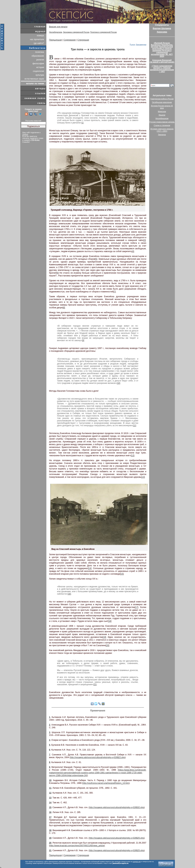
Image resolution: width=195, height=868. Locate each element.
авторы (40, 88)
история (40, 67)
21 (95, 685)
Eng (169, 1)
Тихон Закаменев (138, 45)
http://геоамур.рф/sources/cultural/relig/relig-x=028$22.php (98, 757)
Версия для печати (58, 27)
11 (134, 425)
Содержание (70, 40)
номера (40, 36)
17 (136, 607)
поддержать (2, 37)
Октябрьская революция (162, 102)
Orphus (25, 134)
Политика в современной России (104, 32)
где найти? (39, 43)
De (173, 1)
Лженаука (162, 135)
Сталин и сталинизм (162, 125)
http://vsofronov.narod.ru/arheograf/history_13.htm (106, 783)
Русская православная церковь (162, 122)
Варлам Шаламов (162, 28)
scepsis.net (137, 862)
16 (69, 594)
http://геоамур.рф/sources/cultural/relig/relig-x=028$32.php (117, 807)
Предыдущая (55, 40)
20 (107, 645)
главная (40, 26)
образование (38, 56)
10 (119, 383)
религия (40, 60)
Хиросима (162, 32)
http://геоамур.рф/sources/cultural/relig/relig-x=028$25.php (117, 838)
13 (143, 477)
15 (122, 574)
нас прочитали (37, 39)
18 (110, 621)
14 (90, 568)
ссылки (40, 93)
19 (104, 637)
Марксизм (162, 112)
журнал (40, 31)
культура (40, 75)
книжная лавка (35, 98)
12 (133, 456)
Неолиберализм (56, 32)
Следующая (83, 40)
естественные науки (34, 79)
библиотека (37, 48)
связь (41, 103)
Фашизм (162, 115)
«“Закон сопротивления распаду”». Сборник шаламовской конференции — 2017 (162, 69)
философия (38, 64)
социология (38, 71)
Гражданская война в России (162, 99)
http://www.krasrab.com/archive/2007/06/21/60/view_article (77, 846)
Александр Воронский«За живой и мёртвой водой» (162, 61)
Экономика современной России (76, 32)
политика (40, 52)
